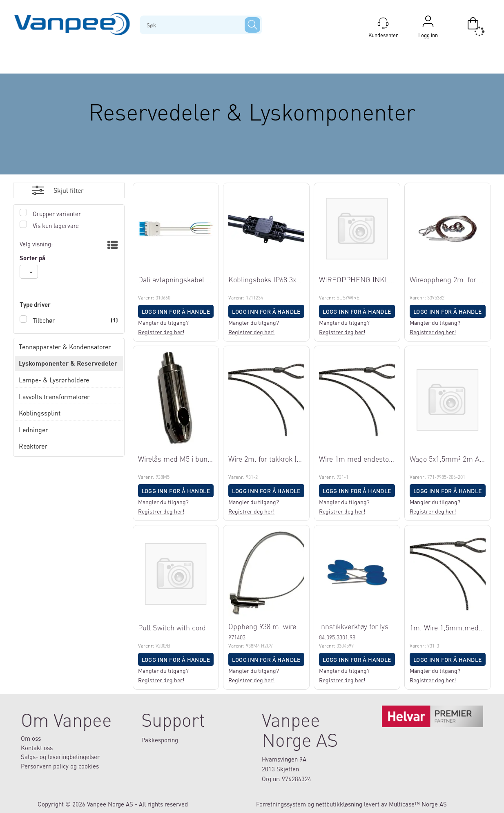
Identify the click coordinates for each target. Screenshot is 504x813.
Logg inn (428, 23)
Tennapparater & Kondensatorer (65, 347)
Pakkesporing (160, 740)
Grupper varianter (56, 214)
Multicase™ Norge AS (418, 804)
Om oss (31, 738)
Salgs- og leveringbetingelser (60, 757)
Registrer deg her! (161, 332)
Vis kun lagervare (55, 226)
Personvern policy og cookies (60, 766)
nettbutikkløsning (339, 804)
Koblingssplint (40, 413)
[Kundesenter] (383, 23)
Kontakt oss (37, 748)
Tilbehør (43, 320)
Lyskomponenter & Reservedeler (68, 363)
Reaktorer (33, 446)
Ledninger (33, 430)
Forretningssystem (281, 804)
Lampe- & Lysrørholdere (54, 380)
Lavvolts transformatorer (54, 396)
